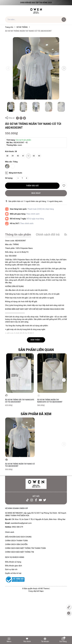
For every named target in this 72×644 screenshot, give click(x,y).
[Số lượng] (22, 178)
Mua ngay (36, 193)
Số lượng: (9, 178)
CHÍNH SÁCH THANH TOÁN (16, 541)
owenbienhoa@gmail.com (21, 523)
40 (18, 156)
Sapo (41, 591)
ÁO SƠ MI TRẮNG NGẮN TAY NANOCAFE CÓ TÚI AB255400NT (50, 401)
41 (23, 156)
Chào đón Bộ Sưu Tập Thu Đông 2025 (36, 3)
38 (7, 156)
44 (39, 156)
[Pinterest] (21, 118)
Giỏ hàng (63, 640)
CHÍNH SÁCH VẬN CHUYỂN (16, 544)
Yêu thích (27, 640)
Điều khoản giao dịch (14, 566)
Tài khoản (45, 640)
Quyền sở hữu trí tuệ (13, 573)
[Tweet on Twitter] (24, 118)
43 (34, 156)
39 (13, 156)
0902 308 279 (17, 527)
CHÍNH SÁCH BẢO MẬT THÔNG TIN (20, 552)
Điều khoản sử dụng (13, 562)
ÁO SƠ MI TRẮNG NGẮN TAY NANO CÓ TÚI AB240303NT (20, 465)
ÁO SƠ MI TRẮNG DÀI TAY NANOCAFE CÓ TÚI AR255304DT (20, 401)
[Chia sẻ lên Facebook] (17, 118)
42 (28, 156)
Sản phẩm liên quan (36, 350)
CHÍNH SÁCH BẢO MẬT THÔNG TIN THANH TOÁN (25, 548)
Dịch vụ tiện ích (11, 569)
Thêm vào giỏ (32, 186)
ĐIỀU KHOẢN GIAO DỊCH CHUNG (18, 537)
